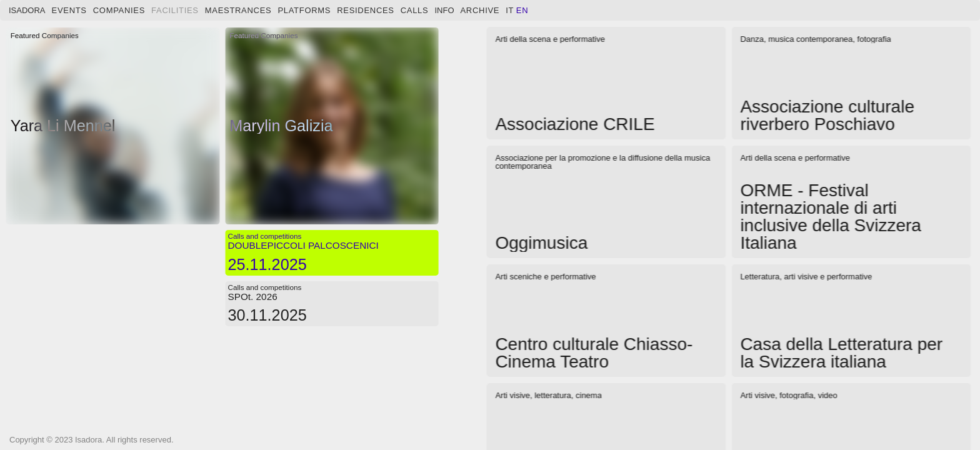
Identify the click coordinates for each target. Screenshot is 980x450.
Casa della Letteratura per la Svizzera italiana (841, 353)
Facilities (175, 10)
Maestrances (238, 10)
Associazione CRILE (575, 124)
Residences (366, 10)
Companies (119, 10)
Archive (480, 10)
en (522, 10)
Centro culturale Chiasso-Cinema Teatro (594, 353)
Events (69, 10)
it (510, 10)
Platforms (304, 10)
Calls (415, 10)
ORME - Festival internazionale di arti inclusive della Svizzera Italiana (830, 217)
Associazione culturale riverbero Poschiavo (827, 115)
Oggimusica (541, 243)
